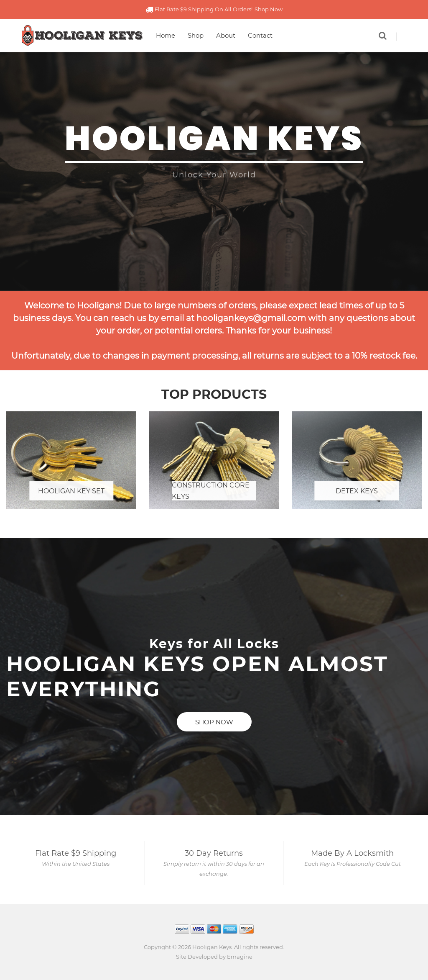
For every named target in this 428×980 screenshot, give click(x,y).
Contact (260, 35)
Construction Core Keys (211, 491)
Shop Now (269, 9)
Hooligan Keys (212, 947)
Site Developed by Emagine (214, 957)
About (226, 35)
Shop (196, 35)
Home (166, 35)
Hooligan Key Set (71, 491)
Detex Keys (357, 491)
